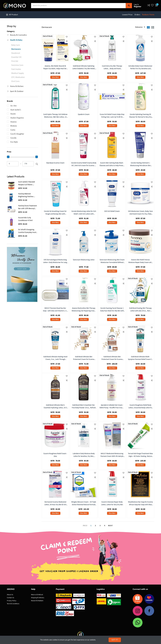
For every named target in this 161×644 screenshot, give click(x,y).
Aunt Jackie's (16, 110)
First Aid (15, 61)
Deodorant (16, 53)
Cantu (13, 130)
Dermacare (16, 49)
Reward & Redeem (37, 601)
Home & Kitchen (17, 86)
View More (55, 77)
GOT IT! (115, 640)
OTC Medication (18, 77)
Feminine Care (17, 65)
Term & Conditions (13, 604)
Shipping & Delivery (38, 598)
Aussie (13, 114)
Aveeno (13, 122)
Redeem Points (148, 15)
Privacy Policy (12, 601)
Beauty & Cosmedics (18, 35)
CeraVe (13, 138)
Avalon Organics (17, 118)
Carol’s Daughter (17, 134)
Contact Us (11, 598)
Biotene (14, 126)
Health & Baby (16, 40)
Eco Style (14, 142)
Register (138, 7)
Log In (136, 5)
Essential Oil (16, 57)
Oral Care (15, 81)
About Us (10, 595)
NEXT (110, 526)
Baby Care (16, 45)
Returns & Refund (37, 595)
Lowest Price (127, 15)
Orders (137, 15)
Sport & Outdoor (17, 91)
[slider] (8, 157)
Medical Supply (18, 73)
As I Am (14, 106)
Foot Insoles (16, 69)
